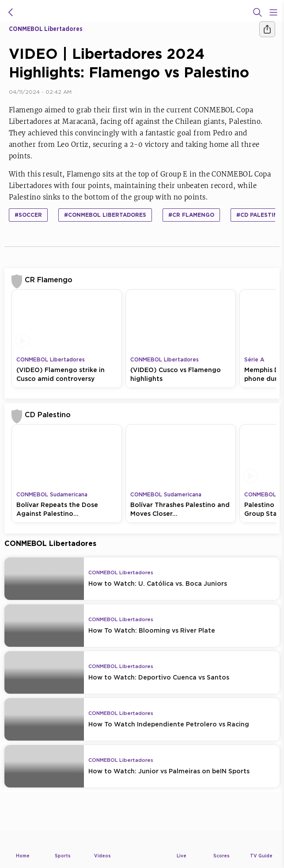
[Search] (257, 12)
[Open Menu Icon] (273, 12)
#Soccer (28, 215)
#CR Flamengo (191, 215)
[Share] (267, 29)
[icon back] (11, 12)
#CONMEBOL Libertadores (105, 215)
